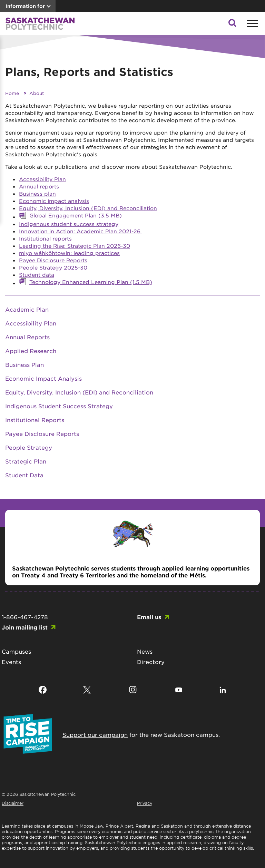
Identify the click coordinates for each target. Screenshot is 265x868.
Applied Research (31, 351)
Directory (151, 662)
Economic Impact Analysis (43, 378)
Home (12, 93)
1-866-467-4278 (25, 617)
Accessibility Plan (42, 179)
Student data (37, 275)
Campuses (16, 651)
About (37, 93)
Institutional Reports (35, 420)
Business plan (37, 193)
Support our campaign (95, 734)
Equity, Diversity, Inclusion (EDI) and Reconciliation (88, 208)
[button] (232, 25)
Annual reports (39, 186)
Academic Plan (27, 309)
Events (11, 662)
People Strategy (29, 447)
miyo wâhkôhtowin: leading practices (69, 253)
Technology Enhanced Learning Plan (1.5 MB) (91, 282)
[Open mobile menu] (252, 23)
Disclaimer (13, 803)
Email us (149, 617)
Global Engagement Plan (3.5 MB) (76, 215)
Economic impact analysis (54, 201)
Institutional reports (45, 238)
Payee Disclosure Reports (53, 260)
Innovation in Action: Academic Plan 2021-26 (81, 231)
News (145, 651)
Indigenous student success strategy (69, 224)
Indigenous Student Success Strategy (59, 406)
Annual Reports (27, 337)
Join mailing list (25, 627)
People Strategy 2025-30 (53, 267)
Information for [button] (25, 6)
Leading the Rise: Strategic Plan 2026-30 (75, 246)
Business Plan (24, 364)
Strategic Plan (26, 461)
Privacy (145, 803)
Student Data (24, 475)
